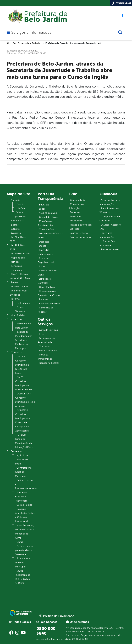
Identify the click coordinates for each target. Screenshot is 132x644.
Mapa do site (18, 258)
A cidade (16, 200)
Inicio (42, 266)
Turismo (15, 299)
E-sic (42, 334)
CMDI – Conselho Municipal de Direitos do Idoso (22, 365)
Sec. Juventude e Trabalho (27, 43)
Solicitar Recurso (79, 233)
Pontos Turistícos (20, 309)
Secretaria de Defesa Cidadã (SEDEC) (23, 579)
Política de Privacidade (57, 616)
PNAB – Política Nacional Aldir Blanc (20, 276)
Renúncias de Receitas (46, 310)
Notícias (15, 262)
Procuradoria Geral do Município (23, 563)
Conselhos (17, 352)
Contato (15, 229)
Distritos (21, 204)
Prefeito (15, 282)
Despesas (44, 242)
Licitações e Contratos (45, 281)
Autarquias (17, 320)
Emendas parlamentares (45, 252)
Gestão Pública (24, 505)
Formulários (76, 221)
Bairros (15, 225)
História (21, 208)
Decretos (75, 212)
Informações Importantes (107, 243)
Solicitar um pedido (80, 237)
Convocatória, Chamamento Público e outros (50, 234)
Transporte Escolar (49, 363)
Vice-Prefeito (18, 315)
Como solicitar (78, 200)
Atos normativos (48, 213)
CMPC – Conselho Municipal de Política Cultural (24, 383)
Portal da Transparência (45, 357)
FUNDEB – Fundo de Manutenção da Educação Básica (24, 441)
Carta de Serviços (48, 330)
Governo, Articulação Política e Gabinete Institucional (25, 515)
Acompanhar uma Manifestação (110, 202)
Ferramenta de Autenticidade (46, 340)
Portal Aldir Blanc (48, 351)
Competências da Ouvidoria (110, 219)
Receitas (43, 299)
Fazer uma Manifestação (107, 235)
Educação (44, 205)
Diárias (43, 246)
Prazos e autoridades (81, 225)
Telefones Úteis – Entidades (20, 293)
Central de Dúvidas (49, 217)
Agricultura (22, 455)
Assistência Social (22, 462)
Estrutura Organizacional (46, 260)
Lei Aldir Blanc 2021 (18, 247)
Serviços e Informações (31, 32)
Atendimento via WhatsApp (109, 210)
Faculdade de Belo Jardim (23, 326)
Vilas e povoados (21, 214)
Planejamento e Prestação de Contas (49, 293)
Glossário (16, 233)
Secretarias (17, 451)
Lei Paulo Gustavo (21, 254)
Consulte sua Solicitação (76, 206)
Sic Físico (75, 229)
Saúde (20, 571)
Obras (20, 542)
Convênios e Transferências (45, 223)
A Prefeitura (17, 221)
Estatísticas (76, 217)
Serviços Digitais (20, 287)
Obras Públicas (47, 287)
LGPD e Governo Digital (47, 273)
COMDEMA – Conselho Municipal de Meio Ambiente (25, 400)
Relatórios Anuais (110, 249)
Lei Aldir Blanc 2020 (18, 239)
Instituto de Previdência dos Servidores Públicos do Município (24, 340)
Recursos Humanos (50, 304)
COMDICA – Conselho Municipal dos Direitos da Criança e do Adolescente (23, 420)
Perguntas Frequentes (16, 268)
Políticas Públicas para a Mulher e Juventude (25, 550)
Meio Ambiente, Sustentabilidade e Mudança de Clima (25, 532)
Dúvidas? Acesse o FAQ (110, 227)
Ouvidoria (44, 346)
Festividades (23, 303)
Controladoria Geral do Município (23, 472)
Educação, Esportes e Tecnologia (21, 497)
